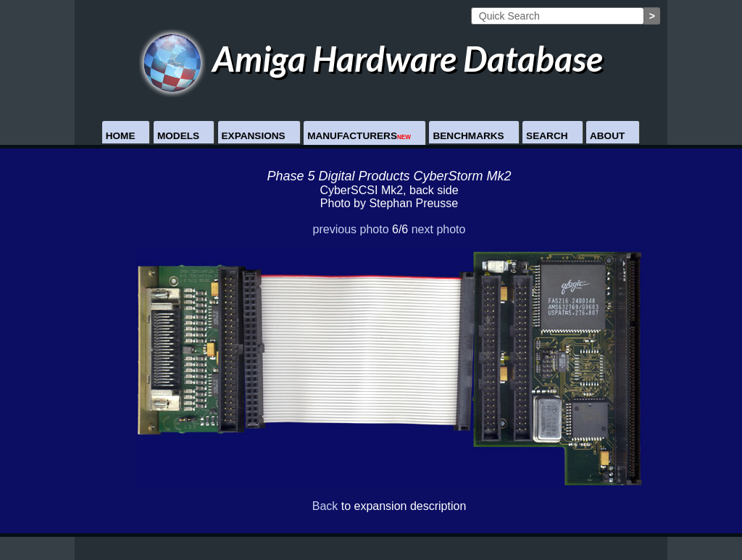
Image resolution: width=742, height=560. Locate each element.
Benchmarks (468, 136)
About (607, 136)
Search (547, 136)
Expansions (254, 136)
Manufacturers (359, 136)
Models (178, 136)
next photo (439, 229)
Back (325, 506)
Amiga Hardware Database (371, 58)
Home (121, 136)
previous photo (351, 229)
